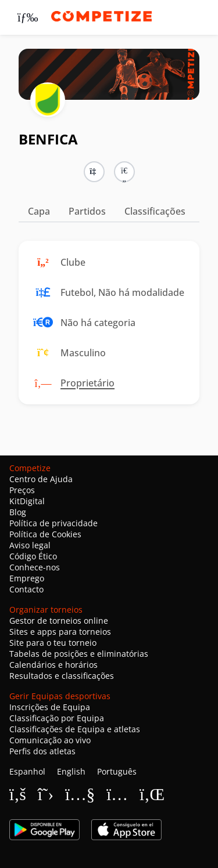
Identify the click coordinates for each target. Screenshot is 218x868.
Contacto (26, 589)
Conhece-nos (35, 567)
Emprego (27, 578)
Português (117, 771)
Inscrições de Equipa (50, 707)
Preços (22, 490)
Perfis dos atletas (42, 751)
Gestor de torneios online (59, 621)
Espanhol (27, 771)
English (71, 771)
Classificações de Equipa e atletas (75, 729)
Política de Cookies (45, 534)
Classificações (155, 211)
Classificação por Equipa (57, 718)
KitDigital (27, 501)
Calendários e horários (53, 665)
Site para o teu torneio (53, 643)
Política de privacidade (53, 523)
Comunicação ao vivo (50, 740)
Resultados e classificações (62, 676)
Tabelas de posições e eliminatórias (79, 654)
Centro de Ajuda (41, 479)
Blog (18, 512)
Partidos (87, 211)
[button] (124, 172)
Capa (39, 211)
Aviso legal (30, 545)
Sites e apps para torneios (60, 632)
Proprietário (87, 383)
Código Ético (33, 556)
